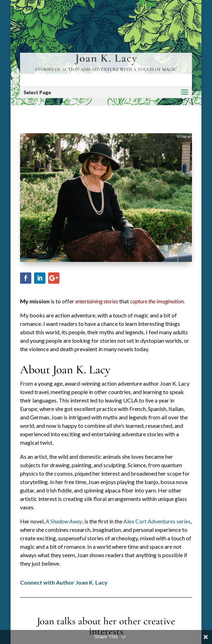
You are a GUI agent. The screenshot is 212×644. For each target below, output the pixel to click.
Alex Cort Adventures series (157, 521)
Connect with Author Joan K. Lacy (64, 582)
